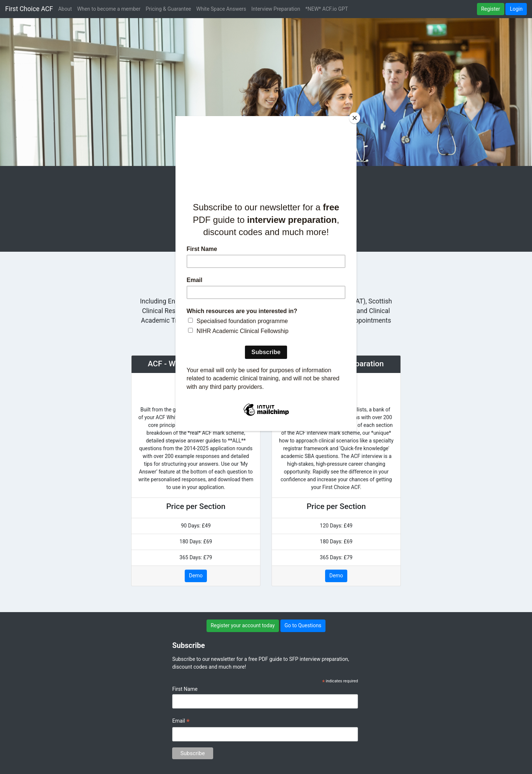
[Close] (355, 118)
